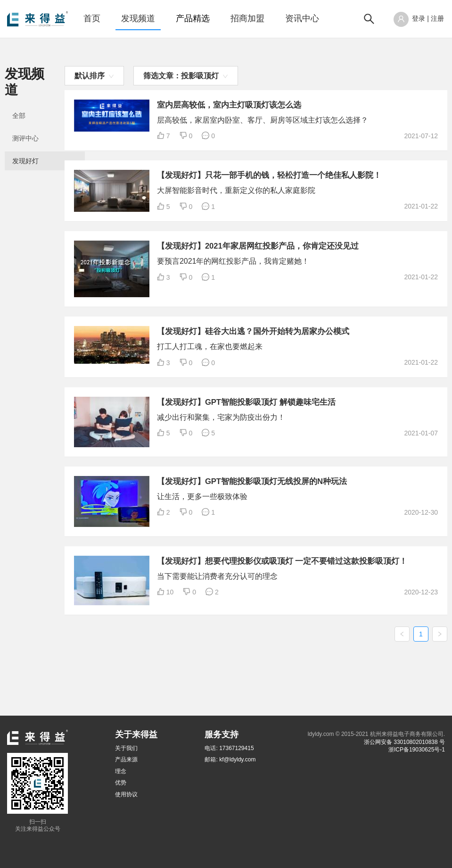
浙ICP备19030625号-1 (417, 750)
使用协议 (126, 794)
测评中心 (25, 123)
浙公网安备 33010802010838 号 (404, 742)
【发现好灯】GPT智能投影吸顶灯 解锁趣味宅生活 (333, 431)
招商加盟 (247, 18)
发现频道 (138, 18)
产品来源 (126, 760)
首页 (92, 18)
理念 (121, 771)
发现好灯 (25, 145)
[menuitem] (92, 19)
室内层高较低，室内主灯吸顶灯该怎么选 (315, 105)
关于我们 (126, 748)
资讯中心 (302, 18)
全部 (19, 100)
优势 (121, 783)
